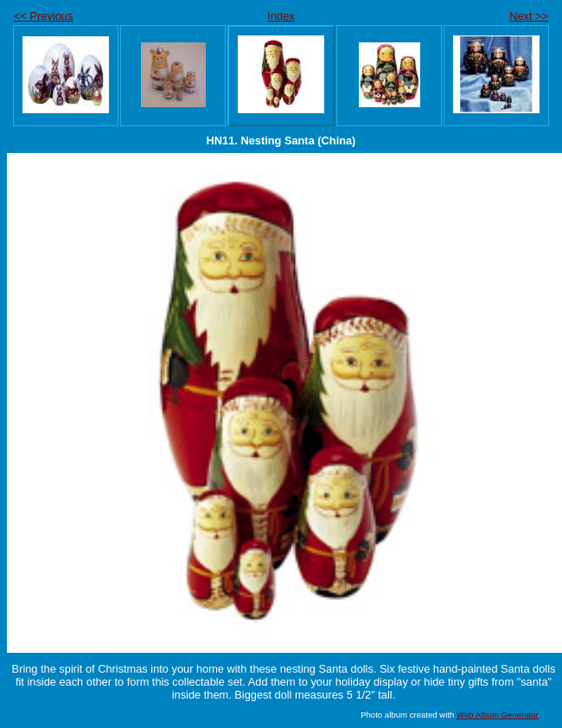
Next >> (529, 16)
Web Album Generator (498, 715)
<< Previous (43, 16)
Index (281, 16)
